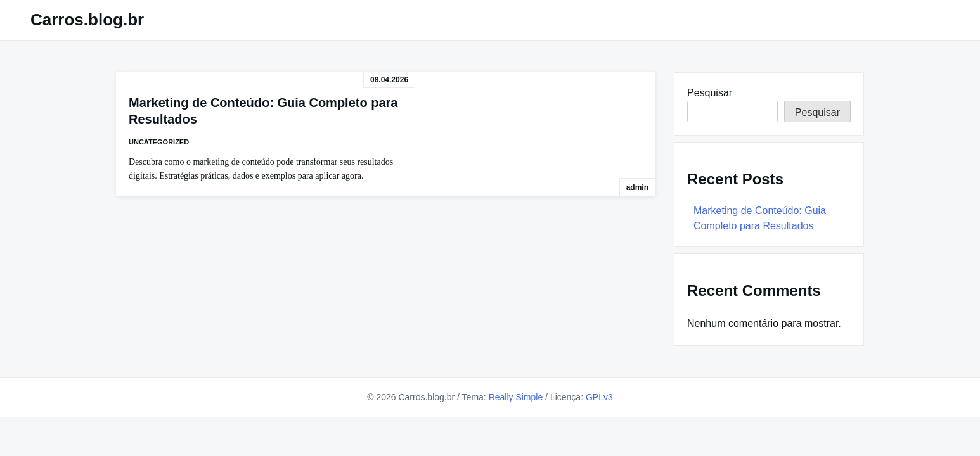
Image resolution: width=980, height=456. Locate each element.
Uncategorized (159, 142)
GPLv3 (599, 397)
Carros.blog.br (87, 20)
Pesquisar (710, 93)
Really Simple (516, 397)
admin (637, 187)
